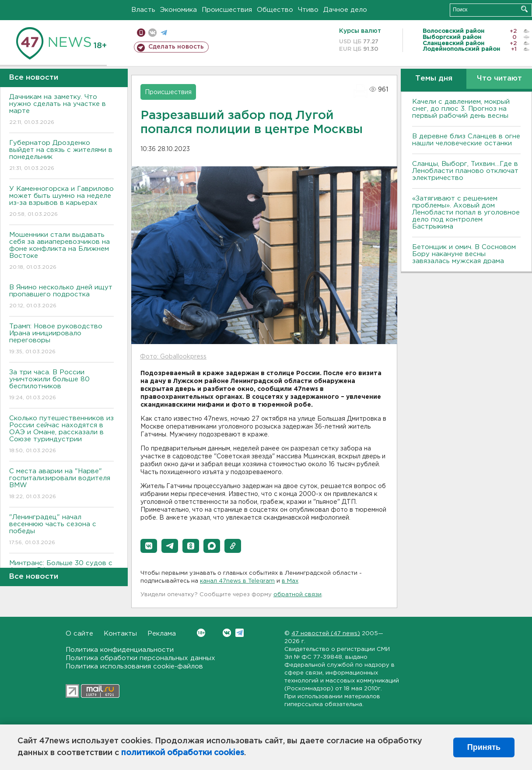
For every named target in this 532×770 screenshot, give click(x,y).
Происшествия (227, 10)
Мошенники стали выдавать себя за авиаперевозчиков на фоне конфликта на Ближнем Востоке (61, 251)
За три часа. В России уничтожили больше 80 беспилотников (61, 385)
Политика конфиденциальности (120, 650)
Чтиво (308, 10)
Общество (275, 10)
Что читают (499, 79)
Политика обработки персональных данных (140, 658)
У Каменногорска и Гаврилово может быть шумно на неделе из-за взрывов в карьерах (61, 202)
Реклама (162, 634)
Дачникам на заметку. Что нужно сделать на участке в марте (61, 110)
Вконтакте (201, 633)
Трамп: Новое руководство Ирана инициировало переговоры (61, 339)
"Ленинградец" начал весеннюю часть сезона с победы (61, 530)
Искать (524, 9)
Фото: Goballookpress (173, 357)
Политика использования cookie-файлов (134, 666)
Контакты (120, 634)
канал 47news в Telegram (237, 581)
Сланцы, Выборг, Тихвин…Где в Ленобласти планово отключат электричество (465, 171)
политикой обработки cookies (183, 753)
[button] (149, 546)
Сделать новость (176, 47)
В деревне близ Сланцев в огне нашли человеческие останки (466, 140)
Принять (484, 747)
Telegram (240, 633)
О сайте (79, 634)
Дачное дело (345, 10)
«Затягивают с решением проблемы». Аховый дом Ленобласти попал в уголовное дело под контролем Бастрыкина (466, 213)
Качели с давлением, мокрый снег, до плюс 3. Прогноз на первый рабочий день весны (461, 109)
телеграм (164, 33)
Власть (143, 10)
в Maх (290, 581)
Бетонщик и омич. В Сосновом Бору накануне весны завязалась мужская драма (464, 254)
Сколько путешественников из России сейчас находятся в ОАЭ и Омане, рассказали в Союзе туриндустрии (61, 435)
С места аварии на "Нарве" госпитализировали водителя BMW (61, 484)
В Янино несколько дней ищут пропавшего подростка (61, 297)
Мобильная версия (141, 33)
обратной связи (297, 595)
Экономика (178, 10)
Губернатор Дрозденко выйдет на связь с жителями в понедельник (61, 156)
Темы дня (434, 79)
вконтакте (152, 33)
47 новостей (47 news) (326, 634)
